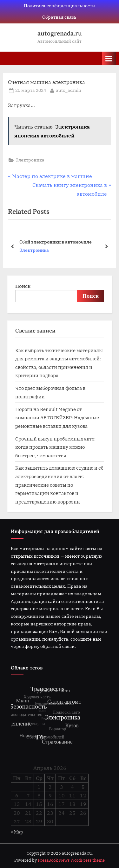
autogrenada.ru (60, 33)
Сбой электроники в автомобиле (56, 241)
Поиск (23, 286)
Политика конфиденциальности (59, 6)
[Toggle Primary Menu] (109, 58)
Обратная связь (59, 17)
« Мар (17, 832)
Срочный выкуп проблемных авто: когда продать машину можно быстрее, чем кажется (55, 447)
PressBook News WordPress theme (71, 860)
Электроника (30, 160)
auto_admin (69, 90)
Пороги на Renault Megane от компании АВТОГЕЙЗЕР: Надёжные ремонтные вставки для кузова (57, 418)
